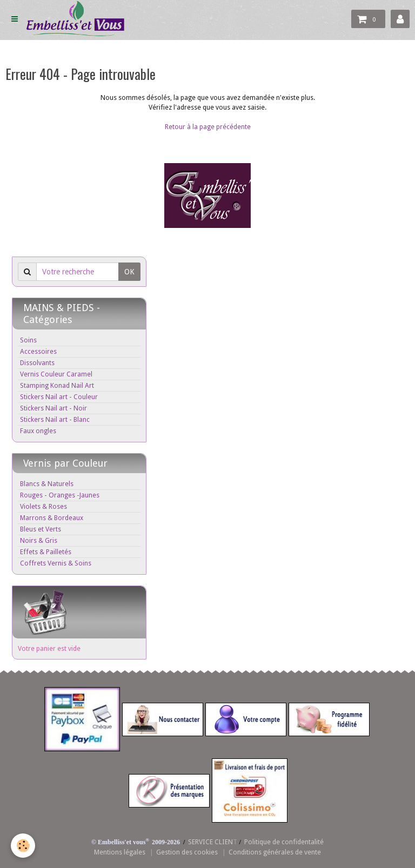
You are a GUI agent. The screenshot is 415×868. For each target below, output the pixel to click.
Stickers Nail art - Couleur (59, 397)
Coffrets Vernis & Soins (56, 563)
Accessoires (38, 351)
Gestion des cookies (187, 852)
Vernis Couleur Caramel (56, 374)
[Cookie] (23, 846)
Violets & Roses (43, 506)
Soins (28, 340)
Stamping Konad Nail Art (57, 385)
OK (129, 272)
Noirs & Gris (39, 540)
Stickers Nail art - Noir (53, 408)
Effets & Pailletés (46, 552)
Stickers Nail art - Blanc (55, 419)
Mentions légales (120, 852)
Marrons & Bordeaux (52, 518)
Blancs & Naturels (47, 484)
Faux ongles (38, 431)
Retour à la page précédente (208, 127)
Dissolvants (37, 363)
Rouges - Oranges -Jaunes (60, 495)
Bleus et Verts (41, 529)
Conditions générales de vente (275, 852)
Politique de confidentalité (284, 842)
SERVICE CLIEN (210, 842)
